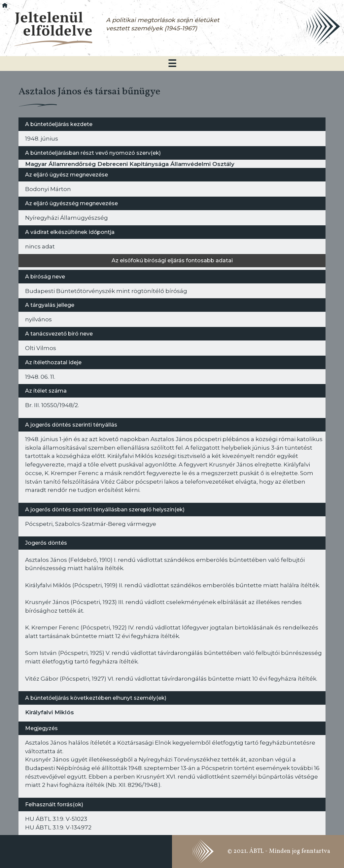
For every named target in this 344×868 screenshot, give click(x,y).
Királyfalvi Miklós (50, 712)
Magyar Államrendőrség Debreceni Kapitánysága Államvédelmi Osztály (130, 164)
